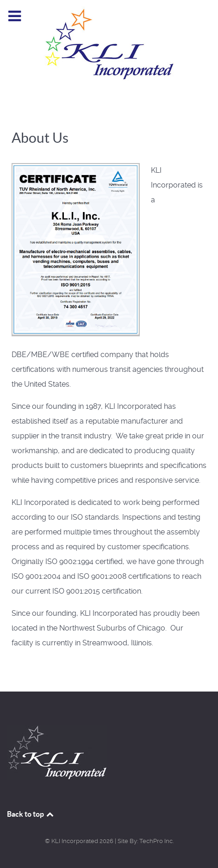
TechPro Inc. (156, 841)
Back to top (31, 814)
